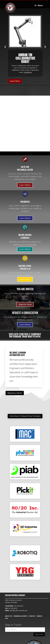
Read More (28, 72)
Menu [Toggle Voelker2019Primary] (39, 5)
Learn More (15, 81)
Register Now (25, 304)
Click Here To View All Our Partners (25, 416)
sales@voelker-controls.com (19, 611)
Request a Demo (15, 393)
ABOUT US (9, 616)
